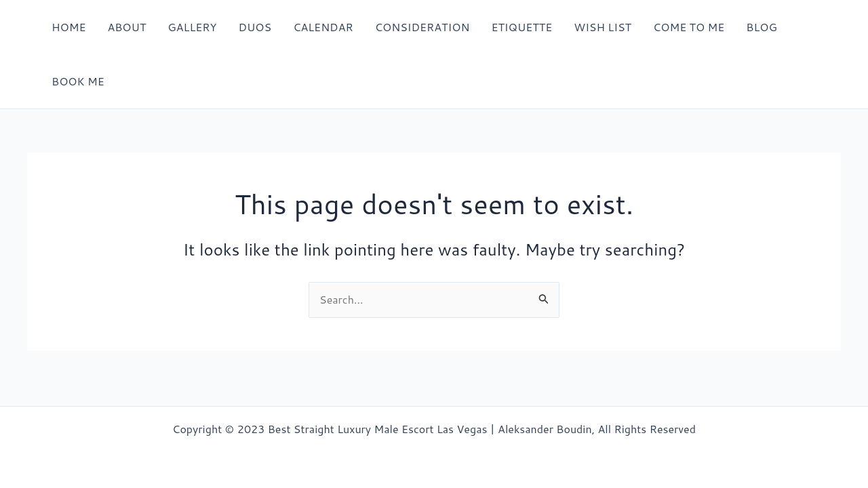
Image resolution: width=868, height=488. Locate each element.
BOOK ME (78, 81)
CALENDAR (323, 27)
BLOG (762, 27)
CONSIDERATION (422, 27)
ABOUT (126, 27)
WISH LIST (603, 27)
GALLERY (192, 27)
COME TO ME (689, 27)
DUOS (255, 27)
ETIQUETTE (521, 27)
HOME (68, 27)
